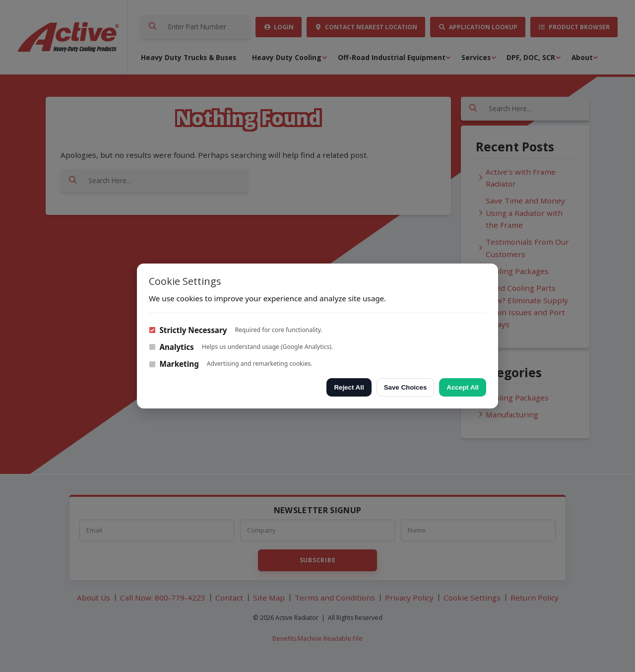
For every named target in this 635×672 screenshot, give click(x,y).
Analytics (171, 347)
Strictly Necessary (188, 330)
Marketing (174, 364)
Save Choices (406, 387)
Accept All (463, 387)
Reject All (349, 387)
